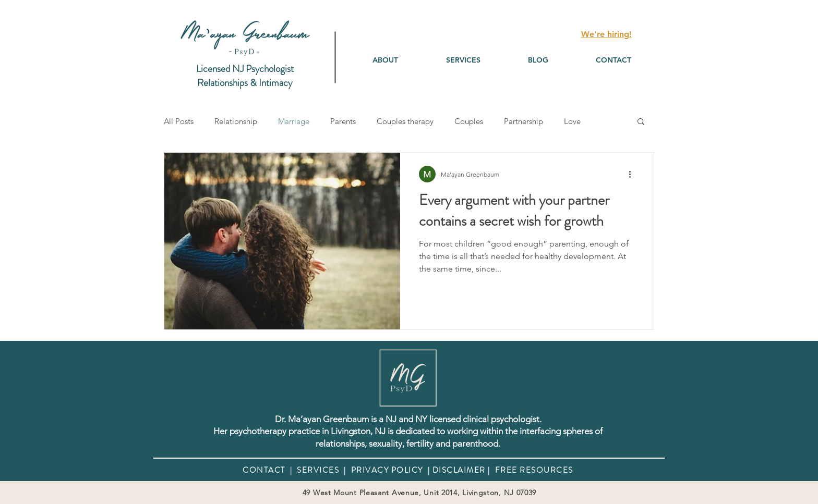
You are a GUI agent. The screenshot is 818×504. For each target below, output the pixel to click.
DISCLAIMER (459, 470)
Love (572, 121)
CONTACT (264, 470)
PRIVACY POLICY (387, 470)
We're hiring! (606, 34)
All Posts (179, 121)
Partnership (524, 121)
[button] (463, 60)
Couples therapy (405, 121)
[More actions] (633, 174)
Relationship (236, 121)
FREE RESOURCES (533, 470)
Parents (343, 121)
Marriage (294, 121)
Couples (469, 121)
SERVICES (318, 470)
